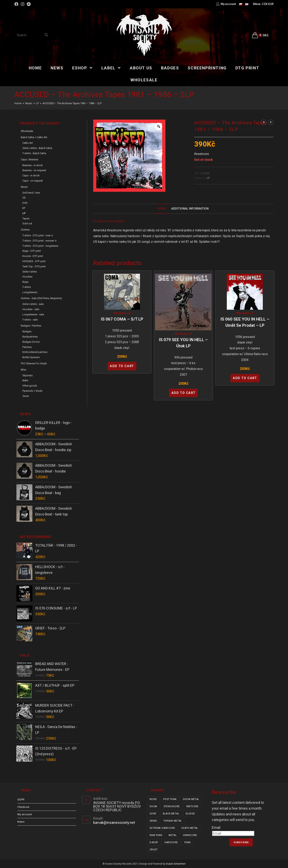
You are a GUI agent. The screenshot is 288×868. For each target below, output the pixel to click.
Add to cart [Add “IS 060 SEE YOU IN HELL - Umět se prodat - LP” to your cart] (245, 378)
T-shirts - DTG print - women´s (39, 241)
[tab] (162, 209)
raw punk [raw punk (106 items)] (156, 835)
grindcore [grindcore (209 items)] (190, 835)
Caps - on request (33, 181)
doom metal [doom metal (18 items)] (191, 799)
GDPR (21, 800)
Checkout (23, 807)
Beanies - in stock (33, 165)
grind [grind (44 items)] (153, 821)
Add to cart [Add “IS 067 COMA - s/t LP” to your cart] (122, 366)
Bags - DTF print (32, 251)
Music (24, 187)
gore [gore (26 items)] (153, 814)
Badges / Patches (31, 326)
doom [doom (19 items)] (153, 806)
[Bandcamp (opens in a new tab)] (29, 4)
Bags (25, 282)
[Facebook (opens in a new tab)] (17, 4)
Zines (26, 396)
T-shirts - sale (30, 320)
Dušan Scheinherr (176, 864)
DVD (25, 203)
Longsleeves (30, 292)
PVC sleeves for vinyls (34, 363)
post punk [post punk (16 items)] (170, 799)
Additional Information (190, 209)
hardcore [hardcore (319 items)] (171, 842)
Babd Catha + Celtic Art (34, 137)
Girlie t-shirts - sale (33, 304)
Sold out (27, 223)
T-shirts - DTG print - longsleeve (40, 246)
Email (216, 828)
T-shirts (27, 287)
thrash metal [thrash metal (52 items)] (173, 821)
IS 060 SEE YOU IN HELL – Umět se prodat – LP (245, 322)
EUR (271, 4)
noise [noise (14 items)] (153, 799)
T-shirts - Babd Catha (34, 153)
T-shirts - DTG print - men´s (38, 235)
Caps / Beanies (29, 159)
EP (24, 208)
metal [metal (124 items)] (173, 835)
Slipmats (27, 375)
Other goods (30, 386)
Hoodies (27, 277)
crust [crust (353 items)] (154, 850)
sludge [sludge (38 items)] (190, 814)
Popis (162, 209)
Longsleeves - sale (33, 314)
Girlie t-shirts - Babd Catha (37, 148)
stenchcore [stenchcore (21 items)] (172, 806)
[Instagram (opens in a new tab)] (23, 4)
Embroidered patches (35, 352)
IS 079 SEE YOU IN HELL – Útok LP (183, 343)
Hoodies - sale (31, 309)
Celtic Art (28, 143)
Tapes (26, 218)
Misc (24, 370)
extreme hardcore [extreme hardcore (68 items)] (162, 828)
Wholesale (120, 313)
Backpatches (30, 337)
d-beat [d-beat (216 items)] (154, 842)
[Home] (18, 103)
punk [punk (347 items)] (188, 842)
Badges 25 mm (31, 342)
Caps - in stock (31, 175)
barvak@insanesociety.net (114, 823)
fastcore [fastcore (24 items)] (192, 806)
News (21, 822)
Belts (25, 380)
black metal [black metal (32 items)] (171, 814)
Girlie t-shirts (30, 272)
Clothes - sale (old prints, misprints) (41, 298)
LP (208, 178)
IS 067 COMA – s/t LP (122, 319)
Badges (27, 331)
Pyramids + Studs (32, 391)
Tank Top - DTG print (34, 266)
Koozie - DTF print (33, 256)
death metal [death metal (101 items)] (190, 828)
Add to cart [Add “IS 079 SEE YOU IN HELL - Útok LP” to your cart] (183, 393)
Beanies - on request (34, 170)
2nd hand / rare (31, 193)
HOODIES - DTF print (34, 261)
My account (25, 814)
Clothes (25, 230)
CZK (265, 4)
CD (24, 198)
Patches (27, 347)
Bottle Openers (31, 357)
